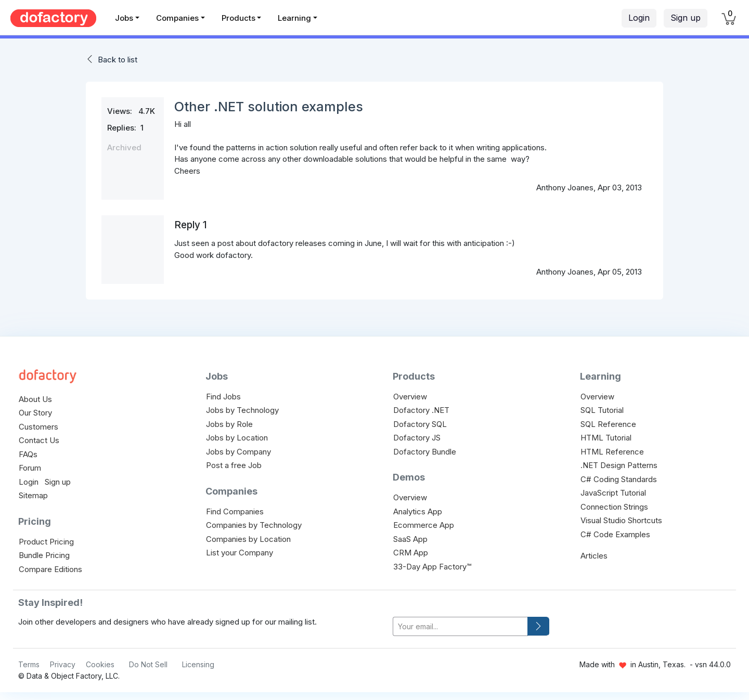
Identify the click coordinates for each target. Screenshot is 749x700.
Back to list (118, 60)
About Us (35, 399)
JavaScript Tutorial (613, 493)
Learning (294, 18)
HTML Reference (612, 452)
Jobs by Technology (242, 410)
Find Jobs (223, 397)
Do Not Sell (148, 664)
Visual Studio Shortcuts (621, 520)
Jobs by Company (238, 452)
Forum (30, 468)
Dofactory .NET (421, 410)
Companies (177, 18)
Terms (29, 664)
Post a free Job (234, 465)
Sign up (686, 18)
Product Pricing (46, 542)
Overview (410, 397)
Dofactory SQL (420, 424)
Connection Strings (614, 507)
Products (238, 18)
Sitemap (33, 495)
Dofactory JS (417, 438)
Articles (594, 556)
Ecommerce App (424, 525)
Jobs (124, 18)
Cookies (100, 664)
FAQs (28, 454)
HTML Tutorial (606, 438)
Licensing (198, 664)
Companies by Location (248, 539)
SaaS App (410, 539)
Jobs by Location (237, 438)
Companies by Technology (254, 525)
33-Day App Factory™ (432, 567)
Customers (38, 427)
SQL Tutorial (602, 410)
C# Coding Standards (619, 479)
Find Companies (235, 511)
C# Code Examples (615, 534)
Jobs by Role (229, 424)
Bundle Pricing (44, 555)
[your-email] (460, 626)
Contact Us (39, 440)
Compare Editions (50, 569)
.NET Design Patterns (619, 465)
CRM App (411, 553)
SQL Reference (608, 424)
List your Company (240, 553)
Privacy (63, 664)
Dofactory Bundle (425, 452)
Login (639, 18)
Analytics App (418, 511)
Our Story (35, 413)
